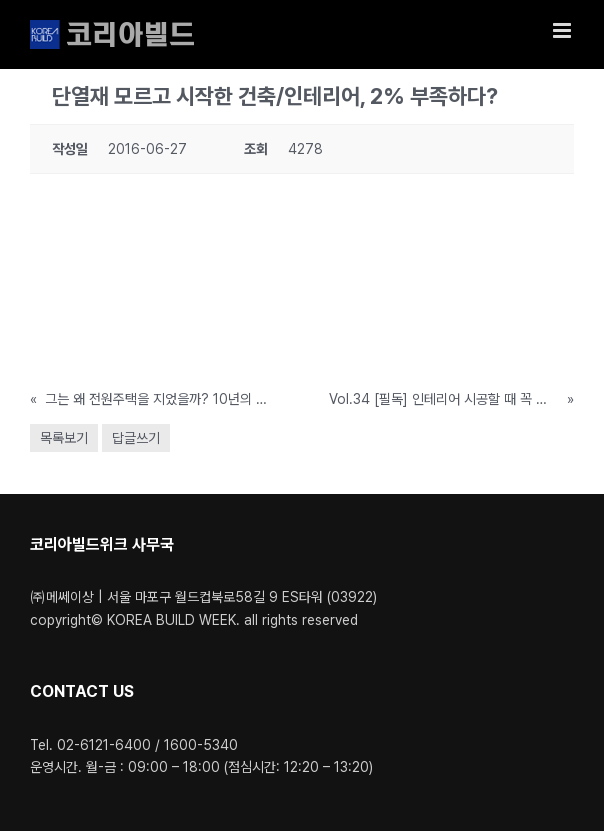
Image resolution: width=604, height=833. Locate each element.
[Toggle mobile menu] (563, 30)
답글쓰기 (136, 438)
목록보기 (64, 438)
